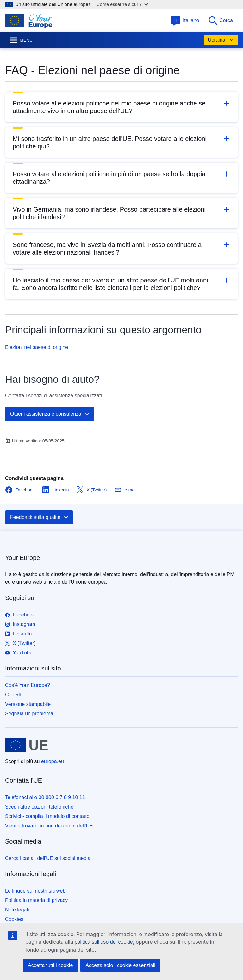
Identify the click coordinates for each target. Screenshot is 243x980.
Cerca (220, 21)
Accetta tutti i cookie (50, 965)
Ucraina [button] (221, 40)
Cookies (14, 919)
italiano (185, 20)
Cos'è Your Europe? (28, 685)
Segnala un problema (29, 714)
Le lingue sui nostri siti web (35, 891)
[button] (121, 107)
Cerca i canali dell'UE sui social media (48, 858)
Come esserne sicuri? (122, 4)
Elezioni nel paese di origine (37, 347)
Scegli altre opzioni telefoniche (39, 807)
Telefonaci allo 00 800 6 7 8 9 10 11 (45, 797)
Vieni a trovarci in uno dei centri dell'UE (49, 826)
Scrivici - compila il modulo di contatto (47, 816)
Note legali (17, 910)
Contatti (14, 695)
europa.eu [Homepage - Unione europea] (53, 761)
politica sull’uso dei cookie (104, 942)
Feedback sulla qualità (40, 517)
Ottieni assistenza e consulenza (50, 414)
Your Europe (22, 558)
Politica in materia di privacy (36, 900)
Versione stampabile (28, 704)
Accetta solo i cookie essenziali (120, 965)
